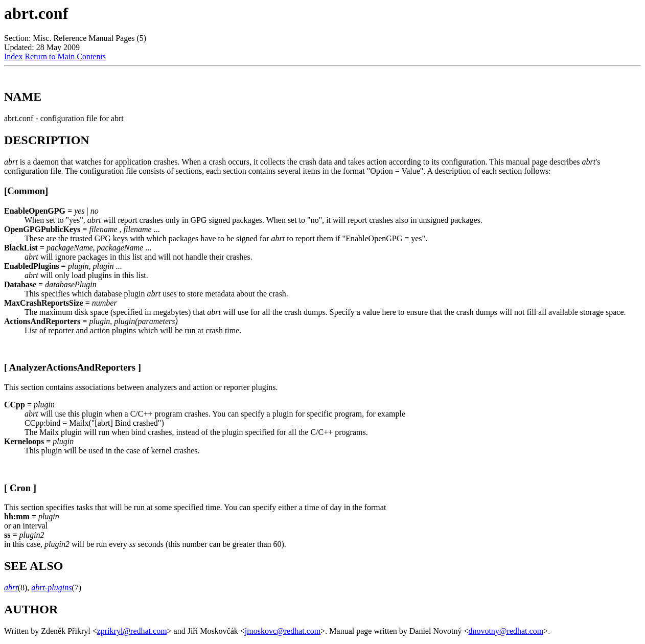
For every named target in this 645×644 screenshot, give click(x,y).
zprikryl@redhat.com (132, 631)
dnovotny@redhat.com (506, 631)
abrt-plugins (51, 588)
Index (13, 56)
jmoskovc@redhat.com (283, 631)
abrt (11, 588)
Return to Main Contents (65, 56)
